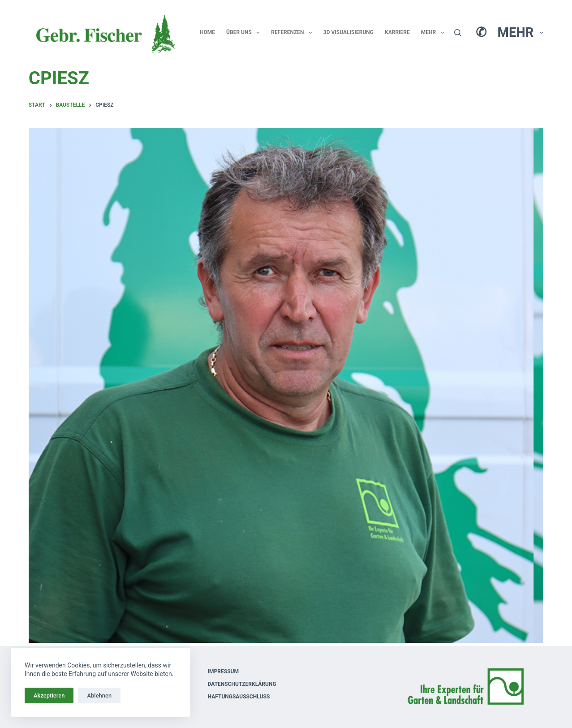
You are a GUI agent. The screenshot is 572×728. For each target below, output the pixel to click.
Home (207, 32)
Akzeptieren (49, 695)
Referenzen (293, 33)
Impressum (223, 672)
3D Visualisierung (348, 32)
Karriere (397, 32)
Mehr (434, 33)
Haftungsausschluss (239, 697)
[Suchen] (458, 32)
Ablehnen (99, 695)
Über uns (245, 33)
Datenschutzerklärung (242, 684)
